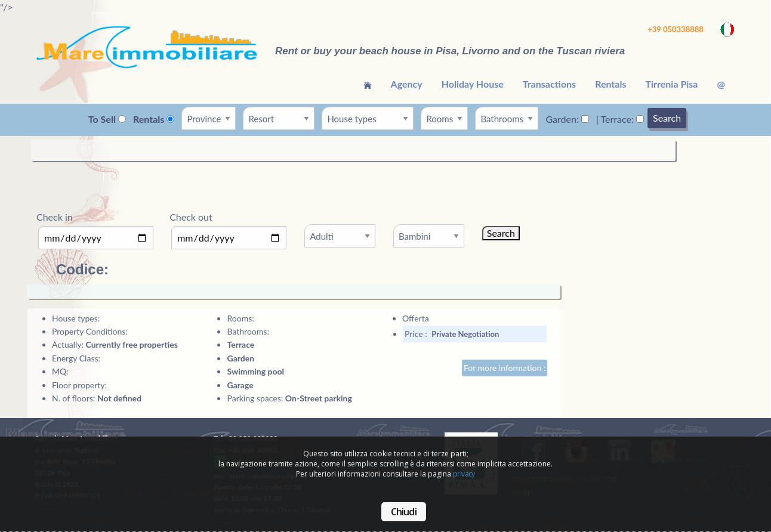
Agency (407, 84)
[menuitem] (368, 84)
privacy (464, 474)
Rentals (610, 84)
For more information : (505, 368)
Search (667, 118)
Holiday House (473, 84)
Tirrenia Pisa (671, 84)
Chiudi (404, 512)
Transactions (549, 84)
